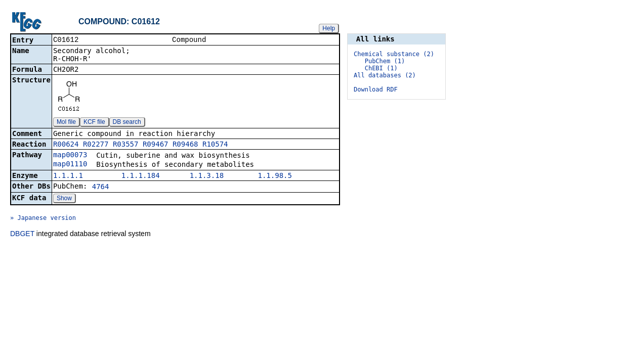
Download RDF (376, 89)
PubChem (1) (385, 61)
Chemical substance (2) (394, 54)
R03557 (126, 145)
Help (329, 28)
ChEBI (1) (381, 68)
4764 (101, 188)
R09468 (185, 145)
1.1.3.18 (207, 176)
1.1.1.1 (68, 176)
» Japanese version (43, 219)
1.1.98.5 (275, 176)
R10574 (215, 145)
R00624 (66, 145)
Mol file (66, 123)
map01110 (70, 165)
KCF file (94, 123)
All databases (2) (385, 75)
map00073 (70, 156)
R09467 (156, 145)
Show (64, 199)
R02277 (96, 145)
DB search (127, 123)
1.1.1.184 (141, 176)
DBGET (22, 235)
